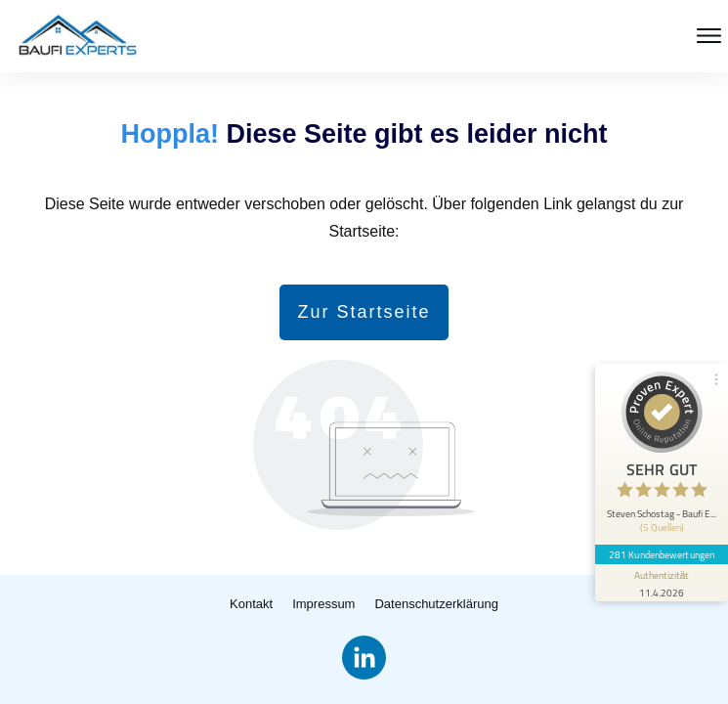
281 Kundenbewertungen (662, 554)
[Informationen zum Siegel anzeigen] (662, 583)
